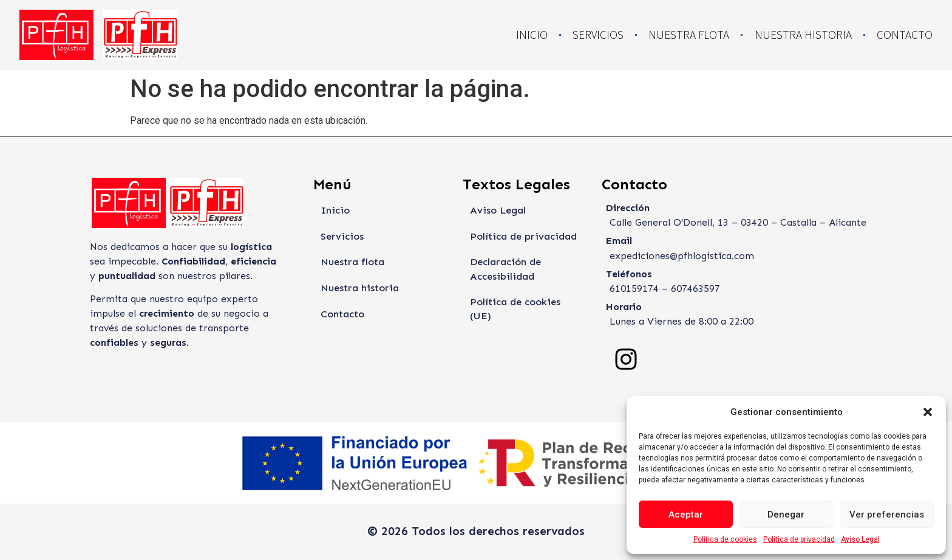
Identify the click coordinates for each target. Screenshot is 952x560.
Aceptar (686, 514)
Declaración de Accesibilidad (505, 270)
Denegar (786, 514)
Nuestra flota (689, 35)
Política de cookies (725, 539)
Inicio (532, 35)
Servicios (598, 35)
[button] (928, 412)
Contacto (905, 35)
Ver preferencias (887, 514)
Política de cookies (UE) (526, 304)
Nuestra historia (803, 35)
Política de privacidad (799, 539)
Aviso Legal (860, 539)
